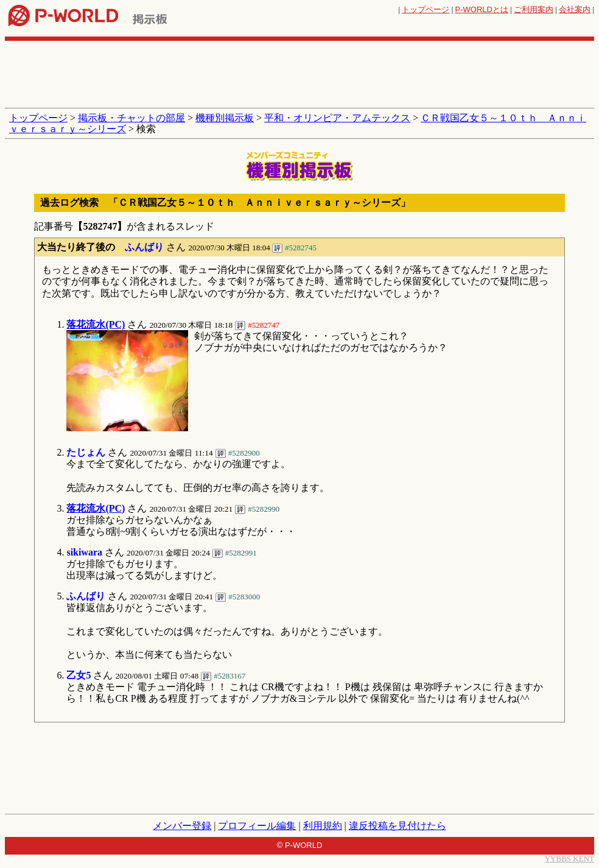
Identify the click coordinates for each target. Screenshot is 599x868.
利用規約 (323, 826)
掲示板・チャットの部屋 (131, 118)
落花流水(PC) (96, 324)
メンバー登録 (182, 826)
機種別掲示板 (225, 118)
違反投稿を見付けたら (398, 826)
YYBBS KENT (569, 859)
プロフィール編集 (257, 826)
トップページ (426, 9)
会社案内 (575, 9)
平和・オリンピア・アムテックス (337, 118)
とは (482, 9)
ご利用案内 (534, 9)
